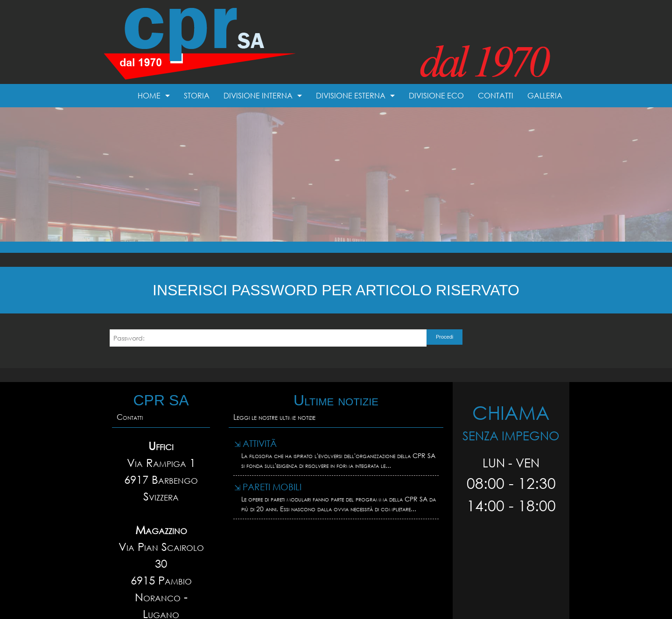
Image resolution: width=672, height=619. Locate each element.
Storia (197, 95)
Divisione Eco (436, 95)
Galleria (545, 95)
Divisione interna (258, 95)
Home (149, 95)
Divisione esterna (351, 95)
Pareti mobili (268, 487)
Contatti (496, 95)
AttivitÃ (257, 443)
